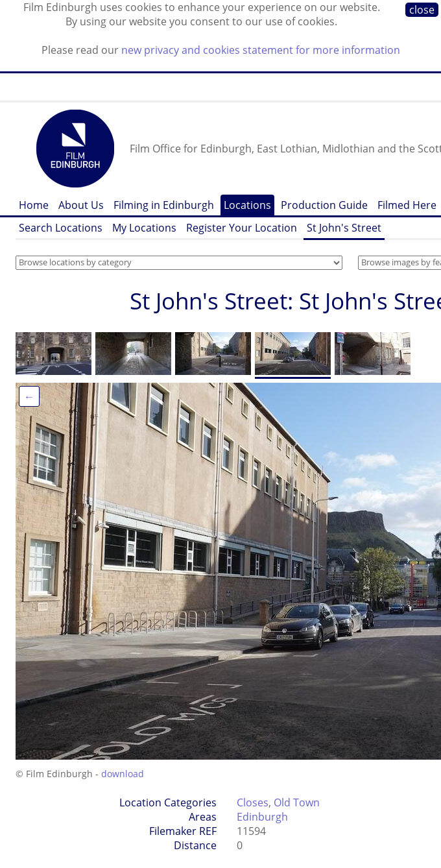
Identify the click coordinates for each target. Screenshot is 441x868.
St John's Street (344, 228)
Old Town (297, 802)
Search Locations (61, 228)
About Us (81, 205)
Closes (253, 802)
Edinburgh (262, 817)
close (422, 10)
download (123, 774)
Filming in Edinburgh (164, 205)
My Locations (144, 228)
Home (34, 205)
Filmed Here (407, 205)
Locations (247, 205)
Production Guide (324, 205)
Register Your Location (242, 228)
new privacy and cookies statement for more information (261, 50)
